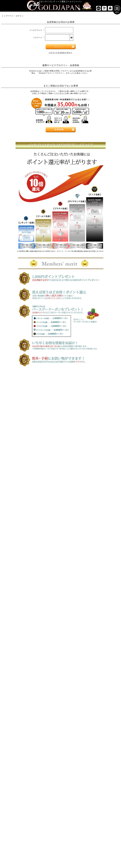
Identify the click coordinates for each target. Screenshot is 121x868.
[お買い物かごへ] (104, 9)
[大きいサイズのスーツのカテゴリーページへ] (101, 462)
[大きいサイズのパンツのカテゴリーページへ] (101, 407)
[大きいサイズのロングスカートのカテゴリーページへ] (20, 469)
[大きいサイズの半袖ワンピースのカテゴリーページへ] (60, 423)
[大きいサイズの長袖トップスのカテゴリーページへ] (20, 423)
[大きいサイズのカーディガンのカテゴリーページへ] (60, 462)
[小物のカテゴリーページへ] (101, 491)
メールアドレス (37, 31)
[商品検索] (114, 538)
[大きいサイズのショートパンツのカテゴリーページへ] (101, 415)
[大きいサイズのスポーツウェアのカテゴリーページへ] (101, 469)
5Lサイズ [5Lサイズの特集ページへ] (71, 389)
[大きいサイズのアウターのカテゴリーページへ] (60, 454)
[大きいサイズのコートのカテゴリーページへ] (60, 484)
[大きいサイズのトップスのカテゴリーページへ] (20, 407)
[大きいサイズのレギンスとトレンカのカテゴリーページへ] (101, 438)
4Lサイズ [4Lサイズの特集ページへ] (50, 389)
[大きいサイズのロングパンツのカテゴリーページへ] (101, 430)
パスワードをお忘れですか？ (60, 54)
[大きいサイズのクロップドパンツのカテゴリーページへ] (101, 423)
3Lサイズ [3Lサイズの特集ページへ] (30, 389)
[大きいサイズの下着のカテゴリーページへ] (101, 506)
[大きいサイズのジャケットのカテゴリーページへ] (60, 469)
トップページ (8, 17)
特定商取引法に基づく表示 (48, 614)
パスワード (39, 39)
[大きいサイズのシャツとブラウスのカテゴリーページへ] (20, 430)
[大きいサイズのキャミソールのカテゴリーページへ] (20, 438)
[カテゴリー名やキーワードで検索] (89, 538)
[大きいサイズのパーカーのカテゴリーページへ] (60, 477)
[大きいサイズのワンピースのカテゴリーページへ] (60, 407)
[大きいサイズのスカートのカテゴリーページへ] (20, 454)
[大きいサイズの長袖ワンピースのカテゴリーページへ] (60, 415)
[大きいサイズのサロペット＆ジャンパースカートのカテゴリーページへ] (60, 438)
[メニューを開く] (117, 9)
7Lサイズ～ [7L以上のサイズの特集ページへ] (111, 389)
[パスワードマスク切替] (71, 39)
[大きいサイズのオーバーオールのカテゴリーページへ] (60, 445)
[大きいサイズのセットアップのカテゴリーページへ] (101, 477)
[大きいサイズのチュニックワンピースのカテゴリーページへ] (60, 430)
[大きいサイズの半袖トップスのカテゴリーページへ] (20, 415)
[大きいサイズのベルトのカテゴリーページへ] (101, 499)
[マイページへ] (110, 9)
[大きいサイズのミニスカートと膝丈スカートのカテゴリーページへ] (20, 462)
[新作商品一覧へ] (98, 9)
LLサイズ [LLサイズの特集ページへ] (10, 389)
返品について (65, 614)
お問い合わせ (77, 614)
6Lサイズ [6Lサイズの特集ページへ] (91, 389)
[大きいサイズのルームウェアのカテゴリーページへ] (101, 484)
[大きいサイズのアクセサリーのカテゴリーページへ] (101, 513)
